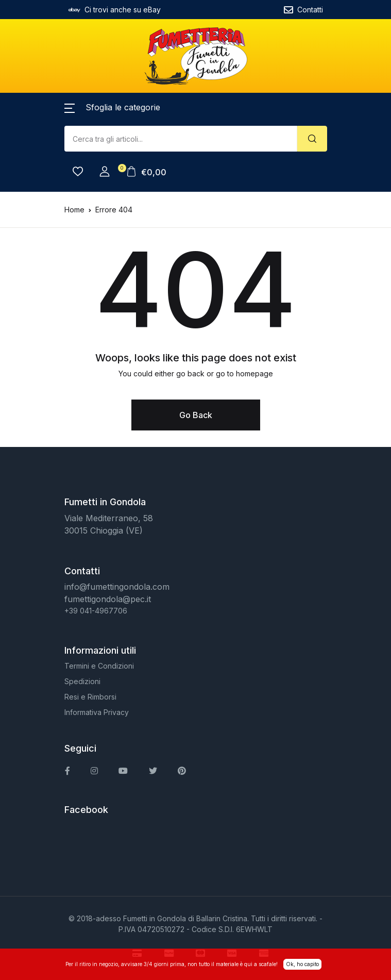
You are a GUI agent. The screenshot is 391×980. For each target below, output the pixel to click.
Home (74, 210)
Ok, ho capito (302, 964)
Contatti (303, 10)
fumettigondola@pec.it (108, 599)
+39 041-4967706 (96, 611)
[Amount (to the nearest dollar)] (181, 139)
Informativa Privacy (97, 712)
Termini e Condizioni (99, 666)
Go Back (196, 415)
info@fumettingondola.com (117, 587)
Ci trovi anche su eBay (115, 10)
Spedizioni (82, 681)
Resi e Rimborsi (90, 697)
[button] (112, 107)
